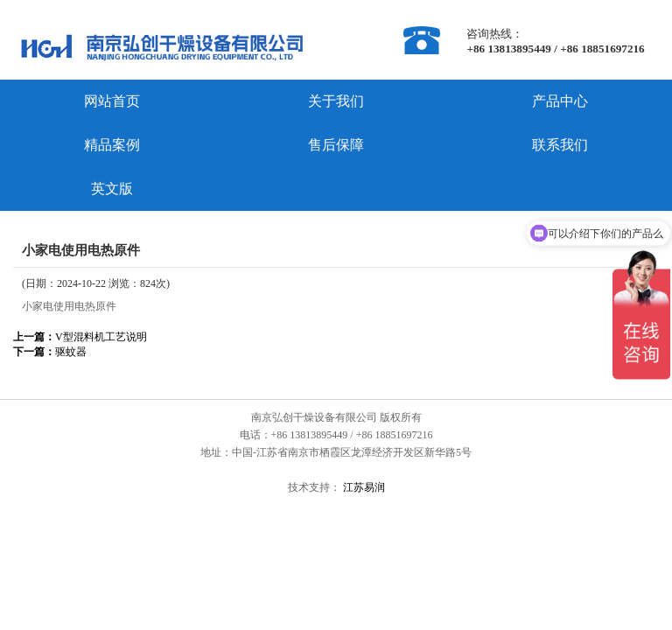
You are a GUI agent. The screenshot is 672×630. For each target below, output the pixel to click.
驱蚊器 (50, 352)
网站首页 (112, 101)
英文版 (112, 189)
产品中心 (560, 101)
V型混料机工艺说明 (80, 337)
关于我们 (336, 101)
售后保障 (336, 145)
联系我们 (560, 145)
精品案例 (112, 145)
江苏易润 (363, 487)
